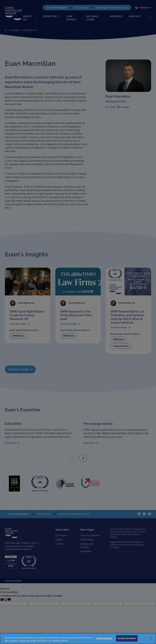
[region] (78, 639)
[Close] (151, 638)
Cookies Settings (104, 638)
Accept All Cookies (127, 638)
